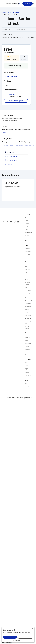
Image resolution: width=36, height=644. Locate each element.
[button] (18, 640)
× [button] (33, 629)
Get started (28, 4)
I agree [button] (10, 637)
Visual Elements (30, 145)
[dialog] (18, 635)
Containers (5, 145)
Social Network (19, 145)
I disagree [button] (25, 637)
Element (4, 133)
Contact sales (10, 4)
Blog (11, 145)
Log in (19, 4)
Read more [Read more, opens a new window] (27, 634)
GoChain (12, 94)
